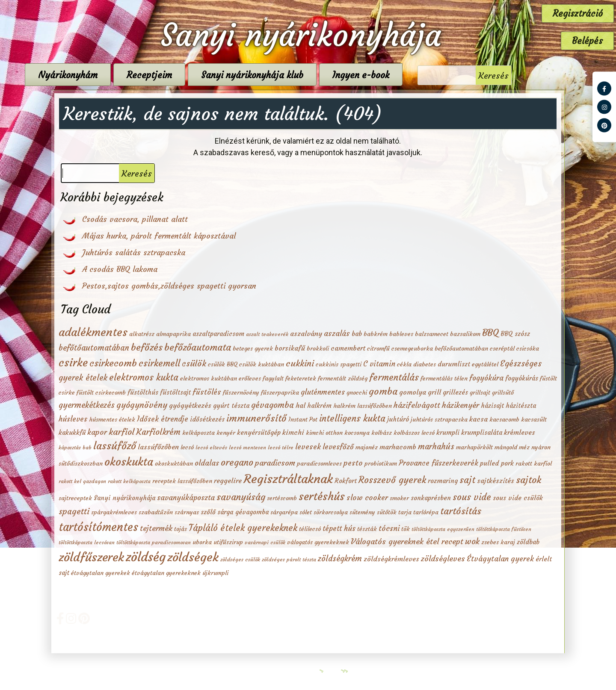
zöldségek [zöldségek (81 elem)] (193, 557)
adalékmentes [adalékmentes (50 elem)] (93, 332)
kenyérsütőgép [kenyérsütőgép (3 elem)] (259, 432)
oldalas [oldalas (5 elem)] (207, 463)
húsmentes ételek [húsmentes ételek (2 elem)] (112, 419)
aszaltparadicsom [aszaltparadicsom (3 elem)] (218, 334)
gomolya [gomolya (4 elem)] (413, 392)
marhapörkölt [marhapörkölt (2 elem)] (474, 447)
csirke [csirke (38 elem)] (73, 363)
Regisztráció (578, 13)
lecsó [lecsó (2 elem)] (187, 447)
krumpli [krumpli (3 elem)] (448, 432)
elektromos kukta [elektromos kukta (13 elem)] (144, 377)
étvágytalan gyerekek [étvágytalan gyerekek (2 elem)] (101, 573)
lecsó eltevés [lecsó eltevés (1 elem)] (211, 447)
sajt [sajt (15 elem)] (467, 480)
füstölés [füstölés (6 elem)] (207, 392)
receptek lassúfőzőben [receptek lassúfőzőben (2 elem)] (182, 481)
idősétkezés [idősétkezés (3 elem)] (207, 419)
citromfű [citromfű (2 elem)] (378, 348)
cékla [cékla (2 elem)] (404, 364)
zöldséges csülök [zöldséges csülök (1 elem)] (240, 559)
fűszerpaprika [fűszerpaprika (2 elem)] (280, 392)
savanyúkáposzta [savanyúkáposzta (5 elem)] (186, 498)
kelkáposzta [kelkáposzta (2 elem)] (198, 433)
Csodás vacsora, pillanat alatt (135, 219)
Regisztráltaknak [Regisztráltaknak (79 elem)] (288, 479)
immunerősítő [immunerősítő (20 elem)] (256, 418)
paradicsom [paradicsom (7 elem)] (275, 463)
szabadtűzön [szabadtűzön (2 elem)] (156, 512)
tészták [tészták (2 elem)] (367, 529)
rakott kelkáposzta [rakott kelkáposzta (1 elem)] (129, 481)
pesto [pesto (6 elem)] (353, 463)
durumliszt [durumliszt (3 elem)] (454, 364)
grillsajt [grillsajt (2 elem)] (480, 392)
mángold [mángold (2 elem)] (506, 447)
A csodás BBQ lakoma (120, 269)
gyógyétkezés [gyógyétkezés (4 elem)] (190, 405)
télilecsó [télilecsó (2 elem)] (310, 529)
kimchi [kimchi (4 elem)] (293, 432)
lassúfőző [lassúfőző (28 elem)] (115, 446)
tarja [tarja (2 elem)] (405, 512)
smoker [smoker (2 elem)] (399, 498)
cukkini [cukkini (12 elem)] (300, 363)
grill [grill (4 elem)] (434, 392)
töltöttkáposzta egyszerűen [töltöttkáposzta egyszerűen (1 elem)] (443, 529)
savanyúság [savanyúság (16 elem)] (241, 497)
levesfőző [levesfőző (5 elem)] (338, 447)
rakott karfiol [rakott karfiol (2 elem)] (534, 463)
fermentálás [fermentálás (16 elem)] (394, 377)
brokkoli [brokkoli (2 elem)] (318, 348)
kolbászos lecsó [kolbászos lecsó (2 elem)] (414, 433)
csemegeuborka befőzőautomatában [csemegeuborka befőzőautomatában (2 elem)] (440, 348)
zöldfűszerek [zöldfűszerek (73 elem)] (91, 557)
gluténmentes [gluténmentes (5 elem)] (323, 392)
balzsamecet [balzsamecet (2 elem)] (432, 334)
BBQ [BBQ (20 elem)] (490, 333)
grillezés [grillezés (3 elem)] (455, 392)
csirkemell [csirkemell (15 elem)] (159, 363)
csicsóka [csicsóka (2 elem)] (528, 348)
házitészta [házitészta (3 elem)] (521, 405)
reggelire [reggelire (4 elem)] (228, 481)
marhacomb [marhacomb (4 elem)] (398, 447)
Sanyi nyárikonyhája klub (298, 75)
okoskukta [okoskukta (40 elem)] (129, 462)
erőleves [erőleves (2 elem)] (250, 378)
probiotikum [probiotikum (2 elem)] (381, 463)
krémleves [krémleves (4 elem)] (520, 432)
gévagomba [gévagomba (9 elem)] (272, 405)
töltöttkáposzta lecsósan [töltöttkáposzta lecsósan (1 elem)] (87, 542)
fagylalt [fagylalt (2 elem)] (273, 378)
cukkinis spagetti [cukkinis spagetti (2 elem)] (339, 364)
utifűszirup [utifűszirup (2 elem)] (228, 542)
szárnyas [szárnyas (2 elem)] (187, 512)
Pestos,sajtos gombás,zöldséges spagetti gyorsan (169, 286)
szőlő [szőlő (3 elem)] (208, 512)
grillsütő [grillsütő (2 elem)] (503, 392)
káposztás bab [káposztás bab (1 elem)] (75, 447)
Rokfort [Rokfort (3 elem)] (346, 481)
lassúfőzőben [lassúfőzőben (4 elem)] (158, 447)
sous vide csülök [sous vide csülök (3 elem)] (518, 498)
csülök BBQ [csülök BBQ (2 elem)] (223, 364)
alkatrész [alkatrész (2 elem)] (142, 334)
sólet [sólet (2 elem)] (306, 512)
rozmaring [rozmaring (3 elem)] (443, 481)
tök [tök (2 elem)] (406, 529)
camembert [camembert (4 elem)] (348, 348)
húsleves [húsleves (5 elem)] (73, 419)
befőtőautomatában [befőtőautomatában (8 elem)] (94, 348)
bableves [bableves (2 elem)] (401, 334)
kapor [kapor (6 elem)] (97, 432)
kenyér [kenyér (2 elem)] (226, 433)
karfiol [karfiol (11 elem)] (121, 432)
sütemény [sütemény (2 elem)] (362, 512)
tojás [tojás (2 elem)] (181, 529)
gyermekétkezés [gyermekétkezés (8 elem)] (87, 405)
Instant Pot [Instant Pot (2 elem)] (303, 419)
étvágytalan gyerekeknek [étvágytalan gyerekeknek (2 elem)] (166, 573)
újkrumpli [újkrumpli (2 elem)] (215, 573)
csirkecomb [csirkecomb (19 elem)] (113, 363)
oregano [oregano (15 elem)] (237, 462)
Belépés (587, 41)
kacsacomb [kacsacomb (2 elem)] (504, 419)
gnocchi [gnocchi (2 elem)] (357, 392)
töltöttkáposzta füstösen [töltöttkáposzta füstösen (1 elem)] (504, 529)
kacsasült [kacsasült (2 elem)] (534, 419)
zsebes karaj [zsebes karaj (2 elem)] (498, 542)
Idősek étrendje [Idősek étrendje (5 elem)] (163, 419)
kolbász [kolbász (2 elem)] (382, 433)
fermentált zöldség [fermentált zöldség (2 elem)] (343, 378)
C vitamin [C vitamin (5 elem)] (379, 364)
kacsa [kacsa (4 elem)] (478, 419)
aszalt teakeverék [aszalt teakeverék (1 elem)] (267, 334)
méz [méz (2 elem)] (524, 447)
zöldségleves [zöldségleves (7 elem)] (443, 559)
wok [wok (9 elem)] (472, 541)
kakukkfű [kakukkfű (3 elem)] (72, 432)
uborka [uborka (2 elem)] (202, 542)
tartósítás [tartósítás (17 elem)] (461, 511)
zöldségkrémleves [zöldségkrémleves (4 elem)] (391, 559)
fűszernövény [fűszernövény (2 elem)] (241, 392)
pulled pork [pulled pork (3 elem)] (497, 463)
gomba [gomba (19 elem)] (383, 391)
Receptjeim (195, 75)
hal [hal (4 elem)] (301, 405)
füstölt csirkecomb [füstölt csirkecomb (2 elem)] (101, 392)
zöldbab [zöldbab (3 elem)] (528, 542)
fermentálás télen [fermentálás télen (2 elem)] (444, 378)
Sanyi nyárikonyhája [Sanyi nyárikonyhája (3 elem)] (124, 498)
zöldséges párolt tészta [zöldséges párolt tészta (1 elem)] (289, 559)
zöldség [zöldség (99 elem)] (146, 557)
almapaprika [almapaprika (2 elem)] (173, 334)
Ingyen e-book (406, 75)
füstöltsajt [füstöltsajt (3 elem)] (175, 392)
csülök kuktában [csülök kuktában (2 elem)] (262, 364)
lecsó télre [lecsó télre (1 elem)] (281, 447)
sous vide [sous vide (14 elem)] (472, 497)
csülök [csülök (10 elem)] (194, 363)
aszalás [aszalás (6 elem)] (337, 333)
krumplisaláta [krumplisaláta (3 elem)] (482, 432)
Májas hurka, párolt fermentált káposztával (159, 236)
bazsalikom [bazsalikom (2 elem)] (465, 334)
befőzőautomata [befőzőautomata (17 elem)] (198, 347)
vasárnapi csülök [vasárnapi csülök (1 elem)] (265, 542)
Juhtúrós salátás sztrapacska (134, 252)
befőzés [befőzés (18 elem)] (147, 347)
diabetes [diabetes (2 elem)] (425, 364)
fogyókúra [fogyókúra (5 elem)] (486, 378)
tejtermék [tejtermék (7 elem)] (156, 528)
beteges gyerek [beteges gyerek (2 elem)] (253, 348)
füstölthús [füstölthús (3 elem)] (143, 392)
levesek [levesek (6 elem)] (308, 447)
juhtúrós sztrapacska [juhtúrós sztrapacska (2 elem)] (439, 419)
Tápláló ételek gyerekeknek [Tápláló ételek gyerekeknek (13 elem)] (243, 528)
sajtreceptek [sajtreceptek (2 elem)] (75, 498)
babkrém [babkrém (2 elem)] (376, 334)
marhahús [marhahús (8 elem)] (436, 447)
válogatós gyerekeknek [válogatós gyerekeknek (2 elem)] (318, 542)
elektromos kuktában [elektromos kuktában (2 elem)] (209, 378)
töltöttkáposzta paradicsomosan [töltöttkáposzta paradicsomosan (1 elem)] (154, 542)
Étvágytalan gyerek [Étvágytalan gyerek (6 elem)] (500, 559)
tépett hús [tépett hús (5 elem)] (339, 529)
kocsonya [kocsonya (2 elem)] (357, 433)
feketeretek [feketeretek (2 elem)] (301, 378)
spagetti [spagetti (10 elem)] (74, 511)
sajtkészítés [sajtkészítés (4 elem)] (496, 481)
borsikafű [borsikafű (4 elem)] (290, 348)
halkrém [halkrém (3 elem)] (319, 405)
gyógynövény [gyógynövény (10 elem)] (142, 405)
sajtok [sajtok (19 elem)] (529, 480)
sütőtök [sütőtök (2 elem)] (387, 512)
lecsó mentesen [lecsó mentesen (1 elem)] (247, 447)
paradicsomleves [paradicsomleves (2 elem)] (319, 463)
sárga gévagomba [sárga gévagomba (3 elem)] (243, 512)
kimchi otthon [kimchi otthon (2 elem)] (324, 433)
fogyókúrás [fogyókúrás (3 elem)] (522, 378)
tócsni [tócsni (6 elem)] (389, 528)
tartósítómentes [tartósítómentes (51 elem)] (98, 527)
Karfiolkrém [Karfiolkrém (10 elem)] (158, 432)
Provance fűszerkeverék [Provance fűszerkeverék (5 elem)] (438, 463)
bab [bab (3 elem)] (357, 334)
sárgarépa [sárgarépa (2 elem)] (284, 512)
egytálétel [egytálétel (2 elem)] (485, 364)
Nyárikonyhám (113, 75)
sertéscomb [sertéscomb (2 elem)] (282, 498)
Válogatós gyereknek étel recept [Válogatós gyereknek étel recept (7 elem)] (407, 541)
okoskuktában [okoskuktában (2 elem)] (174, 463)
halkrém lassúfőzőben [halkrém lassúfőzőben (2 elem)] (363, 406)
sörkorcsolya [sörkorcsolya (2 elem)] (331, 512)
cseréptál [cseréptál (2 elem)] (502, 348)
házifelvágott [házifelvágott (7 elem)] (417, 405)
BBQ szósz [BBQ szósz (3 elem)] (515, 334)
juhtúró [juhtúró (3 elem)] (398, 419)
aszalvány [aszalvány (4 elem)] (306, 333)
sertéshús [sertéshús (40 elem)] (322, 496)
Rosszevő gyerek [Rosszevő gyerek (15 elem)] (392, 480)
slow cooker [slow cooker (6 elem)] (367, 498)
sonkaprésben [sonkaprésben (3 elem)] (431, 498)
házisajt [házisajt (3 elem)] (492, 405)
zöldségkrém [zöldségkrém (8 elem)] (340, 559)
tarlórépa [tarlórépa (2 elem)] (426, 512)
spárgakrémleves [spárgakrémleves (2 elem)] (114, 512)
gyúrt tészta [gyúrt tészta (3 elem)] (231, 405)
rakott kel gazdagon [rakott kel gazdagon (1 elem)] (82, 481)
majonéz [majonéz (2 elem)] (367, 447)
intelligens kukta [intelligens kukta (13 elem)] (352, 419)
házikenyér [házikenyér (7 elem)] (461, 405)
